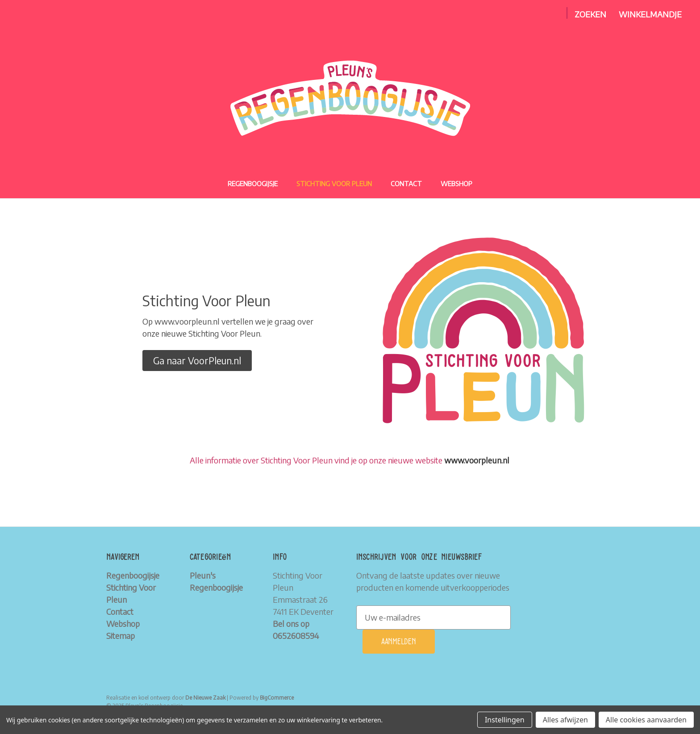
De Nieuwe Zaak (205, 698)
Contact (406, 183)
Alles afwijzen (565, 720)
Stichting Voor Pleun (334, 183)
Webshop (456, 183)
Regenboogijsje (253, 183)
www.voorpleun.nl (477, 460)
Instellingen (505, 720)
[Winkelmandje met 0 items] (650, 14)
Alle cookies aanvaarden (646, 720)
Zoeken (590, 14)
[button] (197, 361)
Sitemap (121, 636)
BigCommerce (277, 698)
